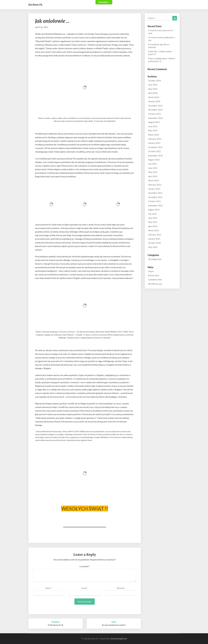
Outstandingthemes (119, 639)
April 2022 (153, 176)
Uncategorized (155, 259)
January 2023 (154, 143)
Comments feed (155, 280)
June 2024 (153, 85)
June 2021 (153, 218)
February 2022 (155, 185)
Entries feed (154, 275)
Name (49, 588)
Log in (151, 271)
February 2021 (155, 235)
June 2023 (153, 126)
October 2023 (154, 114)
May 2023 (153, 130)
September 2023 (155, 118)
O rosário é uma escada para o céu (161, 39)
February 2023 (155, 139)
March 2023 (154, 135)
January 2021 (154, 239)
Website (121, 588)
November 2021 (155, 197)
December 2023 (155, 106)
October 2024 (154, 81)
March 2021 (154, 230)
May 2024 (153, 89)
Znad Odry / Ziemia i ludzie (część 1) (160, 53)
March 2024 (154, 97)
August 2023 (154, 122)
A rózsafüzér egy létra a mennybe (159, 46)
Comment (85, 566)
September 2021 (155, 205)
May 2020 (153, 247)
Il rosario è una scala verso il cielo (161, 32)
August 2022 (154, 160)
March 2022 (154, 180)
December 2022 (155, 147)
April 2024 (153, 93)
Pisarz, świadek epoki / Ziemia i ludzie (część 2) (162, 60)
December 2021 (155, 193)
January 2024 (154, 101)
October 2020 (154, 243)
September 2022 (155, 156)
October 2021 (154, 201)
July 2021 (152, 214)
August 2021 (154, 210)
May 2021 (153, 222)
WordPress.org (155, 284)
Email (85, 588)
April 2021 (153, 226)
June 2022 (153, 168)
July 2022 (152, 164)
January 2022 (154, 189)
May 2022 (153, 172)
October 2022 (154, 151)
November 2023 (155, 110)
